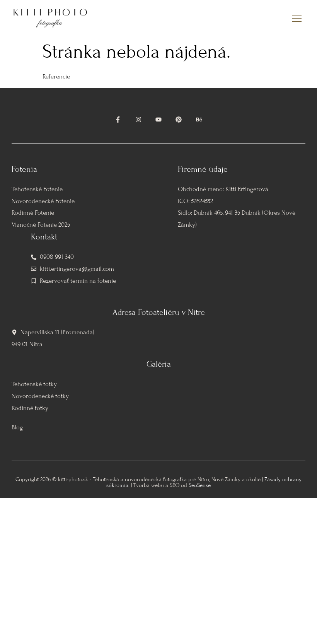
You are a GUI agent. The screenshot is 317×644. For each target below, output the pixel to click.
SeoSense (200, 485)
